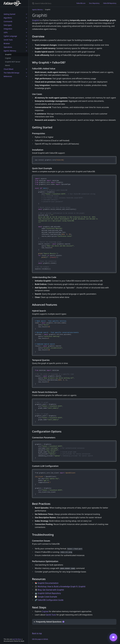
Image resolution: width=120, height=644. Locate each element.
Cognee (8, 58)
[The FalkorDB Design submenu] (26, 73)
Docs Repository (94, 3)
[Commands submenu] (26, 22)
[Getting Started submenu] (26, 14)
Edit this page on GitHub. (40, 639)
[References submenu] (26, 76)
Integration (8, 29)
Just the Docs (17, 639)
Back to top (37, 633)
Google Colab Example (47, 597)
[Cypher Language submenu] (26, 36)
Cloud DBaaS (9, 69)
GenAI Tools (8, 40)
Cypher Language (10, 36)
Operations (8, 47)
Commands (8, 21)
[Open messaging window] (113, 637)
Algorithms (8, 18)
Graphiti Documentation (48, 583)
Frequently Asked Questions (50, 622)
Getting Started (9, 14)
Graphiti (8, 54)
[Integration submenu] (26, 29)
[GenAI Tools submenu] (26, 40)
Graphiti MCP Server (13, 62)
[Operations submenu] (26, 47)
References (8, 76)
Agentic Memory (10, 51)
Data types (8, 25)
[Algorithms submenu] (26, 18)
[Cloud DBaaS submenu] (26, 69)
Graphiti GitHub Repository (49, 593)
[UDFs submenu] (26, 32)
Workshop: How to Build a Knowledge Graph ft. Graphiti (61, 586)
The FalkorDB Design (12, 73)
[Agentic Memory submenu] (26, 51)
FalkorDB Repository (110, 3)
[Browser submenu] (26, 43)
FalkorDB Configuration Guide (50, 600)
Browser (7, 43)
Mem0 (7, 65)
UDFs (6, 32)
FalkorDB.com (81, 3)
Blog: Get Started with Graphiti (51, 590)
